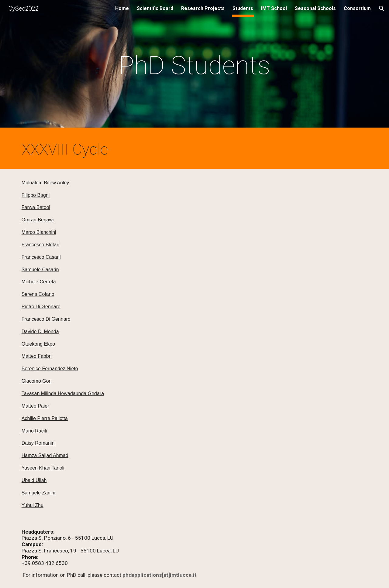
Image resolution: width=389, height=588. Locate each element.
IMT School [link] (274, 8)
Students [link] (243, 8)
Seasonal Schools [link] (315, 8)
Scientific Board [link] (155, 8)
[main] (194, 65)
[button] (382, 9)
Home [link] (122, 8)
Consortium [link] (357, 8)
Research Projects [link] (203, 8)
